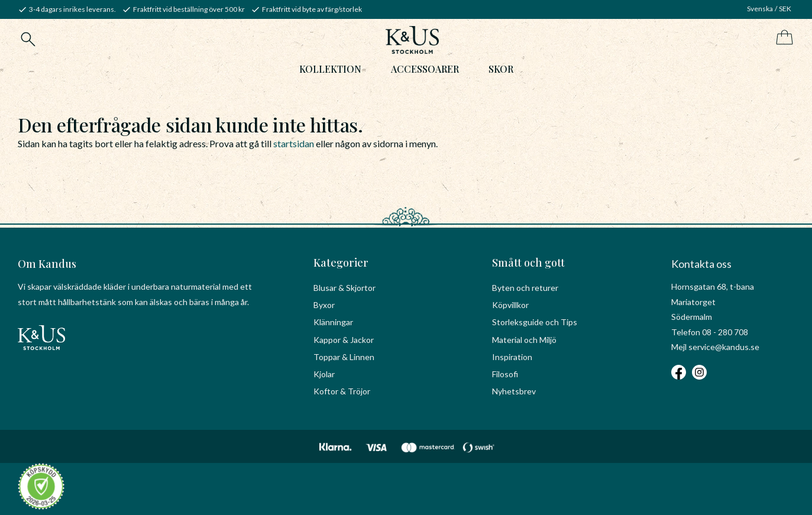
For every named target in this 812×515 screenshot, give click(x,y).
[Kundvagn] (782, 38)
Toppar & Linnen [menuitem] (344, 357)
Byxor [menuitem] (324, 305)
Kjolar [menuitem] (324, 374)
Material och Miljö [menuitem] (524, 340)
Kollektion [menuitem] (330, 69)
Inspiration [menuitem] (512, 357)
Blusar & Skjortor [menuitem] (344, 288)
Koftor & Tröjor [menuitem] (342, 391)
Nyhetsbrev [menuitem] (514, 391)
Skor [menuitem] (501, 69)
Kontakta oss (701, 264)
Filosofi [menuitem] (505, 374)
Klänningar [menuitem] (333, 322)
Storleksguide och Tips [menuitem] (535, 322)
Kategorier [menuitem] (341, 263)
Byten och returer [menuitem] (525, 288)
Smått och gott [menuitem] (528, 263)
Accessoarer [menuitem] (425, 69)
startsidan (294, 143)
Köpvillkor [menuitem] (510, 305)
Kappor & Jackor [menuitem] (344, 340)
